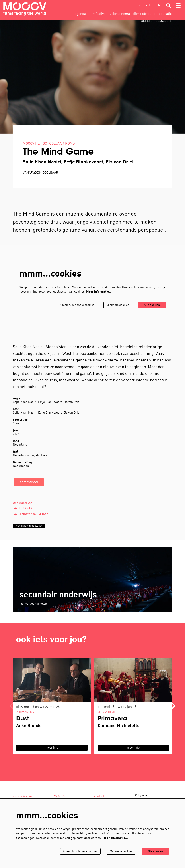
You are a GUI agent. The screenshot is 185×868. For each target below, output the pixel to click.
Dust (23, 725)
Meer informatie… (99, 298)
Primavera (112, 725)
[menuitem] (80, 14)
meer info (52, 754)
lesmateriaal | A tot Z (31, 521)
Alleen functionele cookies (75, 311)
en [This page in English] (158, 6)
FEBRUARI (23, 515)
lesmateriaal (29, 488)
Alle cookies (152, 311)
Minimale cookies (117, 311)
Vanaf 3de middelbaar (40, 179)
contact (145, 6)
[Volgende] (174, 712)
